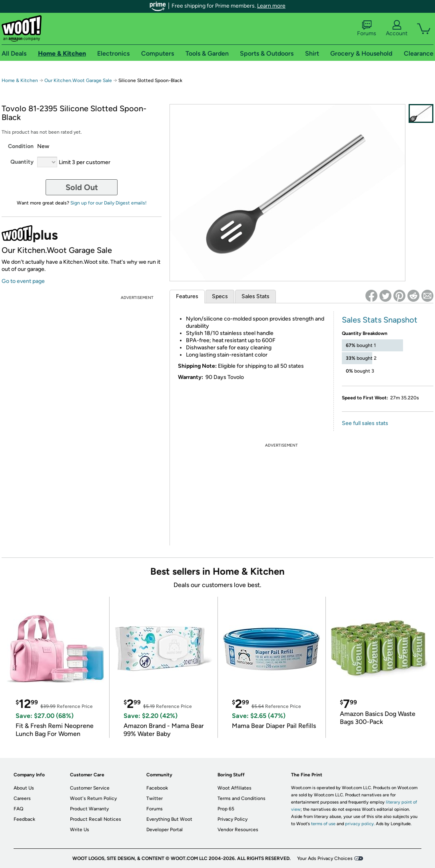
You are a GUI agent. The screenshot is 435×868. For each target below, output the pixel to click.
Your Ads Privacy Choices (325, 858)
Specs (220, 296)
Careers (22, 798)
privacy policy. (360, 824)
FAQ (18, 809)
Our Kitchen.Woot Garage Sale (78, 80)
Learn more (271, 6)
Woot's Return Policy (93, 798)
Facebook (157, 788)
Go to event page (23, 281)
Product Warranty (89, 809)
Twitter (155, 798)
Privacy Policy (232, 819)
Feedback (24, 819)
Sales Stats (255, 296)
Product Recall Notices (96, 819)
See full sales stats (365, 423)
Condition (21, 146)
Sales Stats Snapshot (380, 320)
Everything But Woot (169, 819)
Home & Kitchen (20, 80)
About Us (24, 788)
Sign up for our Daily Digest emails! (109, 203)
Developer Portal (165, 830)
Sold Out (82, 187)
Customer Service (90, 788)
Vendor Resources (238, 830)
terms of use (323, 824)
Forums (367, 28)
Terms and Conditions (241, 798)
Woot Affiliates (234, 788)
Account (397, 28)
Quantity (22, 162)
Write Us (80, 830)
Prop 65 (226, 809)
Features (187, 296)
